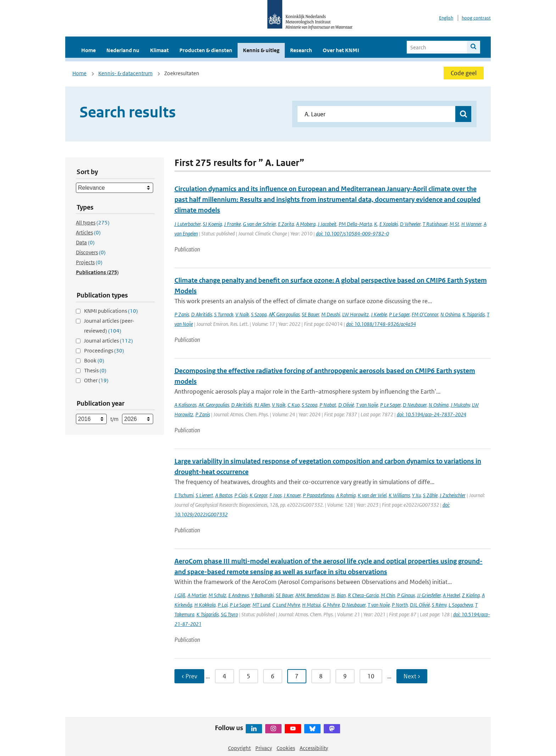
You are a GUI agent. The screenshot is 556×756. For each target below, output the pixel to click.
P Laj (223, 605)
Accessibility (314, 748)
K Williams (399, 495)
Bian (341, 595)
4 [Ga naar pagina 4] (224, 676)
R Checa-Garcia (363, 595)
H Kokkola (205, 605)
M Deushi (331, 314)
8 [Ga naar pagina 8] (321, 676)
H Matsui (311, 605)
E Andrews (239, 595)
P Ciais (241, 495)
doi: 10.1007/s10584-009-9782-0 (352, 234)
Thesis (95, 370)
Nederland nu (123, 50)
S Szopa (259, 314)
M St (454, 224)
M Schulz (217, 595)
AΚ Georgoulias (284, 314)
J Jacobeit (327, 224)
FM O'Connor (425, 314)
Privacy (264, 748)
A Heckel (451, 595)
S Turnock (224, 314)
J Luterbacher (188, 224)
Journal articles (109, 341)
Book (94, 360)
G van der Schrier (259, 224)
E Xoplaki (389, 224)
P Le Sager (399, 314)
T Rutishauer (435, 224)
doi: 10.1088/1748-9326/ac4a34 (381, 324)
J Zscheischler (453, 495)
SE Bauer (310, 314)
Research (301, 50)
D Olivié (346, 405)
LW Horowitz (355, 314)
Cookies (286, 748)
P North (400, 605)
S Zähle (430, 495)
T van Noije (367, 405)
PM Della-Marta (355, 224)
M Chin (388, 595)
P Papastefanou (318, 495)
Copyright (239, 748)
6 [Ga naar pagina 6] (273, 676)
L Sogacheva (461, 605)
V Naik (242, 314)
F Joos (276, 495)
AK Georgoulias (214, 405)
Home (88, 50)
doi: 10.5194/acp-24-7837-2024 (432, 414)
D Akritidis (202, 314)
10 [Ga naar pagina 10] (371, 676)
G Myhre (331, 605)
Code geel (464, 73)
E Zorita (286, 224)
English (446, 18)
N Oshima (450, 314)
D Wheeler (410, 224)
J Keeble (379, 314)
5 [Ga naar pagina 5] (249, 676)
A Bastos (224, 495)
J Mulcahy (460, 405)
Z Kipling (471, 595)
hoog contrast (476, 18)
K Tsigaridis (474, 314)
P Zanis (182, 314)
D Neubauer (415, 405)
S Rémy (439, 605)
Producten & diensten (206, 50)
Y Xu (416, 495)
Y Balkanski (262, 595)
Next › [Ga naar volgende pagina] (412, 676)
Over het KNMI (341, 50)
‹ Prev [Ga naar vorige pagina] (189, 676)
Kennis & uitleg (261, 50)
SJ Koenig (212, 224)
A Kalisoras (185, 405)
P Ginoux (406, 595)
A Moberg (306, 224)
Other (96, 380)
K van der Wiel (372, 495)
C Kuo (294, 405)
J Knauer (292, 495)
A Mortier (197, 595)
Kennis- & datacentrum (125, 73)
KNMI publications (111, 311)
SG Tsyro (229, 614)
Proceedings (104, 351)
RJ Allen (262, 405)
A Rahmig (346, 495)
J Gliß (180, 595)
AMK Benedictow (312, 595)
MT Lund (261, 605)
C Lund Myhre (286, 605)
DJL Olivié (420, 605)
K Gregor (258, 495)
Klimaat (159, 50)
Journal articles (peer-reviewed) (109, 326)
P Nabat (328, 405)
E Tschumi (184, 495)
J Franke (232, 224)
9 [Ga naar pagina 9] (345, 676)
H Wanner (471, 224)
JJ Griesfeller (429, 595)
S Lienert (204, 495)
